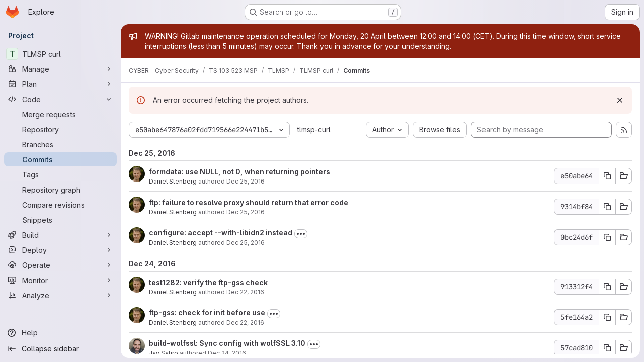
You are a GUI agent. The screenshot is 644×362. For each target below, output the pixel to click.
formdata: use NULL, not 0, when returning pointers (239, 172)
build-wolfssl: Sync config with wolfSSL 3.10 (227, 343)
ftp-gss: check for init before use (207, 312)
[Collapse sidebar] (60, 349)
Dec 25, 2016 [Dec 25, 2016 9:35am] (246, 212)
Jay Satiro (164, 353)
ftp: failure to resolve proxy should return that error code (249, 202)
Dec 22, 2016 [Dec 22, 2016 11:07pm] (245, 292)
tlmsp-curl (314, 129)
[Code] (60, 99)
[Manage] (60, 69)
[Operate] (60, 265)
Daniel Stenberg (173, 181)
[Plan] (60, 84)
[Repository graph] (60, 190)
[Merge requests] (60, 114)
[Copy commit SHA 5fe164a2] (607, 317)
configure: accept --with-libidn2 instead (221, 233)
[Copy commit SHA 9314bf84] (607, 207)
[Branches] (60, 144)
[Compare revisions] (60, 205)
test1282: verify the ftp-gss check (208, 282)
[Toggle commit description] (301, 234)
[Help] (60, 333)
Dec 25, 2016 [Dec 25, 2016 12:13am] (246, 243)
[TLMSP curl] (60, 54)
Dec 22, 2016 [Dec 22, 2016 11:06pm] (245, 323)
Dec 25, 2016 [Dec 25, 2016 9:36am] (246, 181)
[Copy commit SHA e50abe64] (607, 176)
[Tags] (60, 174)
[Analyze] (60, 295)
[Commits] (60, 159)
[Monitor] (60, 280)
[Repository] (60, 129)
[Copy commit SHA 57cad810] (607, 348)
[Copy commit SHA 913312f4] (607, 287)
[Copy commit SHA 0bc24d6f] (607, 237)
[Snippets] (60, 220)
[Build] (60, 235)
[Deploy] (60, 250)
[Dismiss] (620, 100)
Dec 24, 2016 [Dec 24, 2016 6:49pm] (227, 353)
